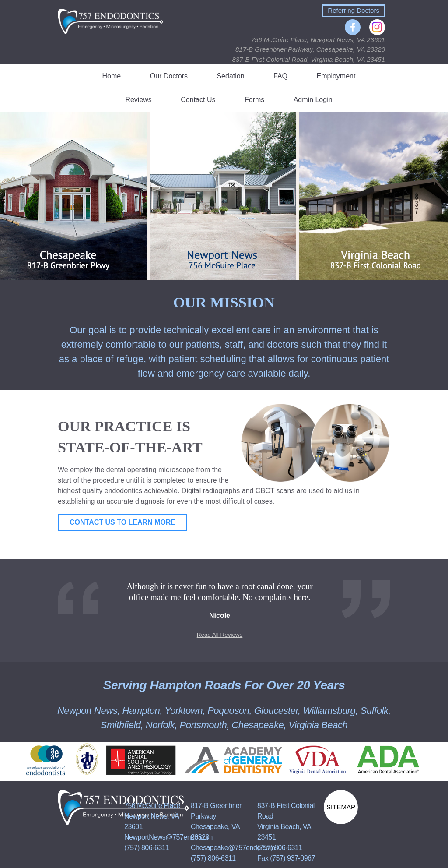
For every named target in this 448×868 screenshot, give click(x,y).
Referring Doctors (353, 10)
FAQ (280, 76)
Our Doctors (169, 76)
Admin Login (313, 100)
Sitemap (341, 807)
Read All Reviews (220, 635)
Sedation (230, 76)
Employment (336, 76)
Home (112, 76)
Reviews (138, 100)
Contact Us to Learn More (122, 522)
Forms (254, 100)
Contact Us (198, 100)
